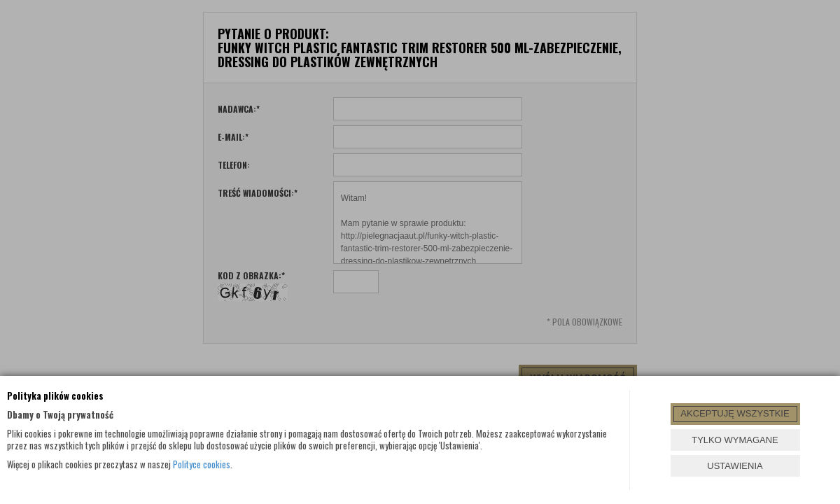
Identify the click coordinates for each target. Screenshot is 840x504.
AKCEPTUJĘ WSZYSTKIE (735, 413)
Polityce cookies (202, 464)
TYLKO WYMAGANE (735, 440)
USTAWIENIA (735, 466)
